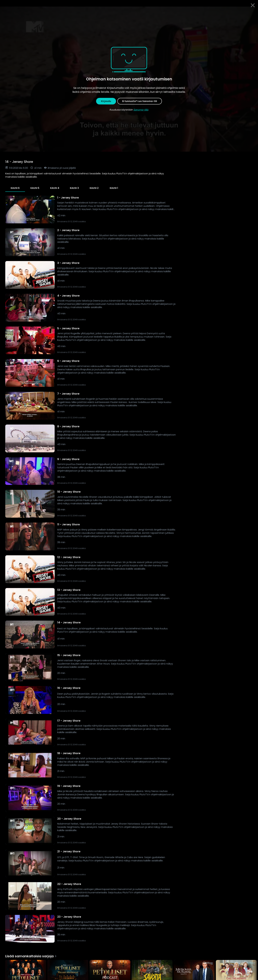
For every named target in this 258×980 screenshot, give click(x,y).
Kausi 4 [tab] (55, 188)
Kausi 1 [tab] (114, 188)
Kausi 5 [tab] (35, 188)
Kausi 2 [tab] (94, 188)
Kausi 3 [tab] (74, 188)
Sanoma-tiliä (141, 110)
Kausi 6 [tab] (15, 188)
